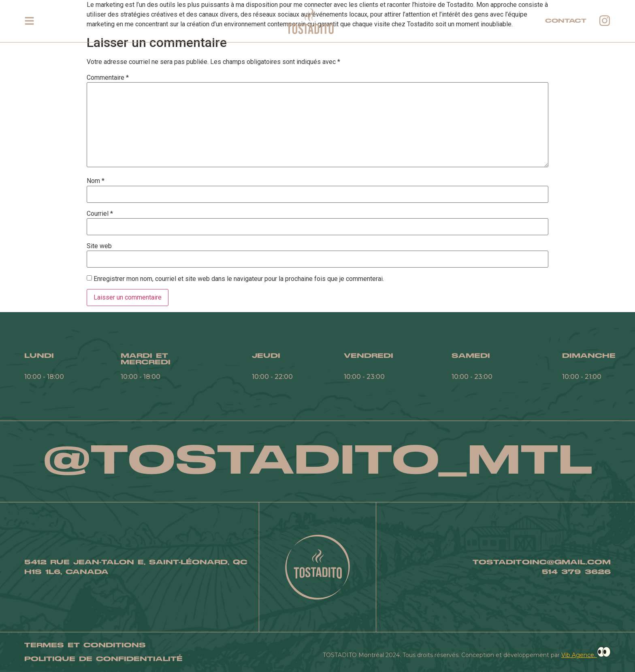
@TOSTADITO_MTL (317, 461)
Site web (99, 246)
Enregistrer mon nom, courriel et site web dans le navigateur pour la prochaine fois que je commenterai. (239, 279)
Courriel (100, 214)
